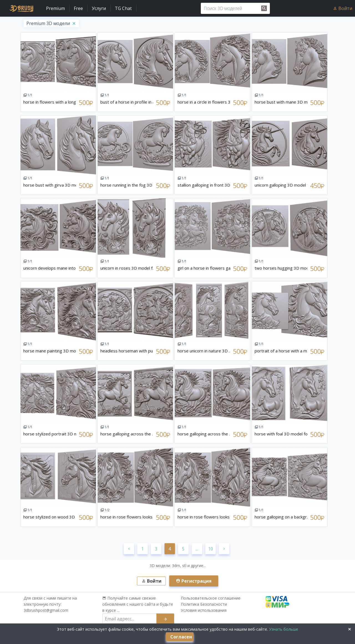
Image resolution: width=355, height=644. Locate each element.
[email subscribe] (130, 619)
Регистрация (194, 581)
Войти (343, 8)
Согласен (181, 637)
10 (211, 549)
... (197, 549)
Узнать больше (283, 629)
